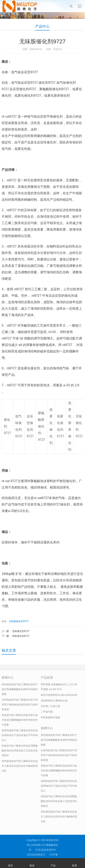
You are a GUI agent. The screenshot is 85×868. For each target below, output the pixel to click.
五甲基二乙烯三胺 (50, 706)
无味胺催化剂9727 (19, 621)
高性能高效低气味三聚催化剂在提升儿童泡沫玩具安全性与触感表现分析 (20, 766)
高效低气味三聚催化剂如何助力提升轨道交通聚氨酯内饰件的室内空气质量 (20, 720)
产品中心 (42, 26)
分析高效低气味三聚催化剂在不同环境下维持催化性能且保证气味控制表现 (20, 705)
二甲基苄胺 (47, 712)
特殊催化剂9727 (21, 636)
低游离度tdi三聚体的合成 (54, 701)
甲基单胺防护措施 (50, 718)
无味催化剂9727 (21, 631)
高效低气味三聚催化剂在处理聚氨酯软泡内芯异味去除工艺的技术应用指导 (20, 751)
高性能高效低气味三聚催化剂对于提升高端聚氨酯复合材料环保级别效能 (20, 689)
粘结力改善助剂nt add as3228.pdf (59, 695)
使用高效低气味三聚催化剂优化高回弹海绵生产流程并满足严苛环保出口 (20, 735)
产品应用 (47, 677)
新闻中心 (8, 677)
